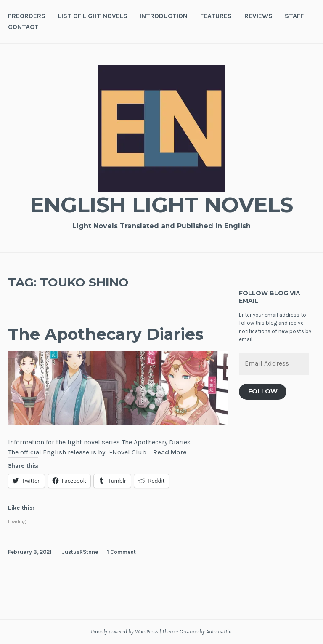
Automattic (219, 632)
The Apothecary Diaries (106, 334)
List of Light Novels (93, 16)
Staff (294, 16)
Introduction (164, 16)
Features (216, 16)
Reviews (258, 16)
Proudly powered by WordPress (124, 632)
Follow (263, 391)
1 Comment (121, 552)
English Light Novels (161, 205)
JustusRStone (80, 552)
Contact (23, 27)
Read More (170, 453)
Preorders (27, 16)
